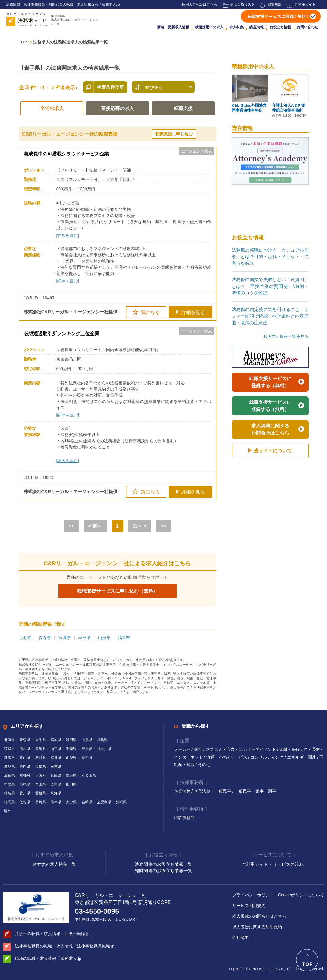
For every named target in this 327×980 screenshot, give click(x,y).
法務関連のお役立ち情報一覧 (163, 864)
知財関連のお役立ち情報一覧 (163, 870)
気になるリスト (242, 4)
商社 (199, 749)
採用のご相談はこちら (199, 4)
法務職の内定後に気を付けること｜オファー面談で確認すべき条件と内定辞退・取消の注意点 (270, 316)
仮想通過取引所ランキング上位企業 (62, 334)
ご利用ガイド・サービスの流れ (273, 864)
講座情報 (257, 27)
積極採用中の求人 (209, 27)
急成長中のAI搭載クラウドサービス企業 (66, 154)
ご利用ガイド (305, 4)
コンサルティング (268, 757)
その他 (204, 764)
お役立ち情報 (280, 27)
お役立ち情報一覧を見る (286, 336)
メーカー (183, 749)
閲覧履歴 (275, 4)
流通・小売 (217, 757)
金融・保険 (291, 749)
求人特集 (236, 27)
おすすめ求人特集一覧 (54, 864)
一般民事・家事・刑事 (255, 791)
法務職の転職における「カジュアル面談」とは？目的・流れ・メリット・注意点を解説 (270, 257)
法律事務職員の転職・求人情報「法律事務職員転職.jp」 (67, 945)
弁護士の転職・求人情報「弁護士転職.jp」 (54, 933)
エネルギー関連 (302, 757)
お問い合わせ (307, 27)
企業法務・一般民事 (213, 791)
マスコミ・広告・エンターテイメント (241, 749)
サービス (239, 757)
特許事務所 (184, 817)
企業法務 (183, 791)
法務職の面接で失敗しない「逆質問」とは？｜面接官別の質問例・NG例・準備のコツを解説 (270, 286)
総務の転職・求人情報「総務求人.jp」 (50, 958)
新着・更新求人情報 (173, 27)
